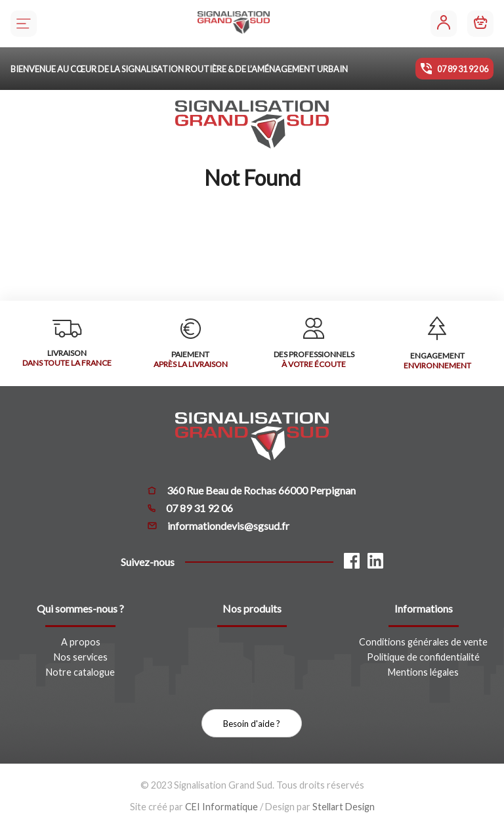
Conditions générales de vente (423, 642)
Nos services (81, 657)
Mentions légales (423, 672)
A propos (81, 642)
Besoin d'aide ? (252, 724)
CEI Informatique (221, 807)
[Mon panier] (480, 24)
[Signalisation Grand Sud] (234, 24)
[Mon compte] (444, 24)
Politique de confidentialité (423, 657)
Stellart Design (344, 807)
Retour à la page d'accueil (252, 242)
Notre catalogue (80, 672)
